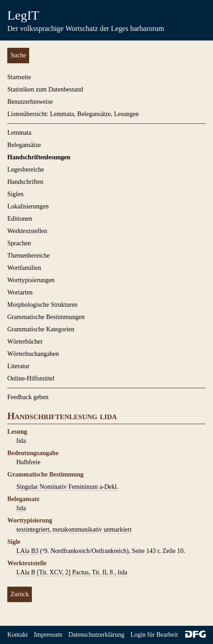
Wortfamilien (24, 268)
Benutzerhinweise (30, 102)
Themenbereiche (28, 256)
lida (21, 508)
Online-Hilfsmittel (31, 378)
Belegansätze (24, 145)
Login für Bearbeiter (157, 635)
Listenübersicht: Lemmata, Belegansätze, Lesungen (73, 114)
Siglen (15, 194)
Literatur (18, 366)
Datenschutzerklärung (96, 635)
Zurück (20, 594)
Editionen (20, 219)
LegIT (23, 15)
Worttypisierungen (31, 280)
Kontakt (18, 635)
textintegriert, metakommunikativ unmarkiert (74, 530)
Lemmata (19, 133)
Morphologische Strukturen (42, 305)
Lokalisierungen (28, 206)
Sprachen (19, 243)
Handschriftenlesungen (39, 157)
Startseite (19, 77)
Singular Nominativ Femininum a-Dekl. (67, 487)
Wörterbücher (25, 342)
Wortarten (20, 292)
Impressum (48, 635)
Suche (18, 55)
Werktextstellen (27, 231)
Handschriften (25, 182)
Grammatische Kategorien (41, 329)
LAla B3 (28, 551)
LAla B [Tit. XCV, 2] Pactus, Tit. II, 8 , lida (72, 572)
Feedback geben (28, 397)
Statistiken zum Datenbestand (45, 89)
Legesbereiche (26, 170)
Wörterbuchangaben (33, 354)
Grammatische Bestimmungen (46, 317)
